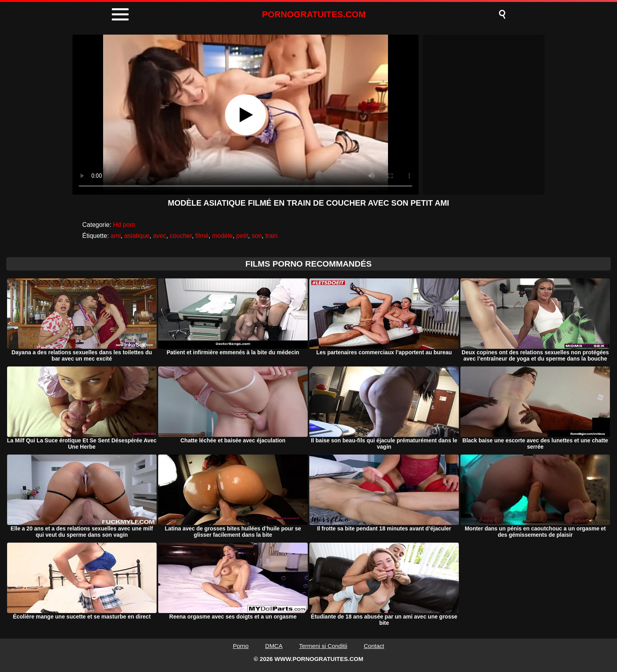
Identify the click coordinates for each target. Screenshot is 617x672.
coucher (181, 236)
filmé (202, 236)
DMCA (274, 646)
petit (242, 236)
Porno (241, 646)
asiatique (137, 236)
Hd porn (124, 225)
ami (116, 236)
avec (160, 236)
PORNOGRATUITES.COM (314, 14)
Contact (374, 646)
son (257, 236)
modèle (222, 236)
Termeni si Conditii (323, 646)
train (271, 236)
